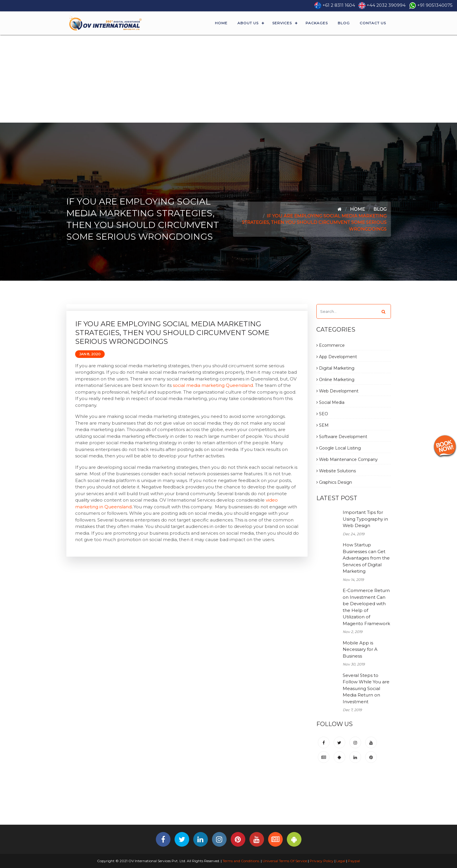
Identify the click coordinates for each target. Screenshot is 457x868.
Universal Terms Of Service (285, 861)
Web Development (337, 391)
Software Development (342, 437)
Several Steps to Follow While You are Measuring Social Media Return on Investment (366, 688)
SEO (322, 414)
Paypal (354, 861)
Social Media (330, 402)
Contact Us (373, 23)
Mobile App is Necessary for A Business (360, 649)
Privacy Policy (322, 861)
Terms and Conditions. (241, 861)
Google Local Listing (339, 448)
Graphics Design (334, 482)
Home (221, 23)
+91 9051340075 (435, 5)
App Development (337, 357)
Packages (317, 23)
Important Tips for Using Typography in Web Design (365, 519)
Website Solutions (336, 471)
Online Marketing (335, 380)
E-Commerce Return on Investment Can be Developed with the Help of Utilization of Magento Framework (366, 607)
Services (282, 23)
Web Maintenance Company (347, 459)
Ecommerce (331, 345)
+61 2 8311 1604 (339, 5)
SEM (323, 425)
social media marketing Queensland (213, 385)
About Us (248, 23)
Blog (344, 23)
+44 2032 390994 (386, 5)
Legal (341, 861)
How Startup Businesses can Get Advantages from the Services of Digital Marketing (366, 558)
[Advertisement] (229, 79)
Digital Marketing (335, 368)
